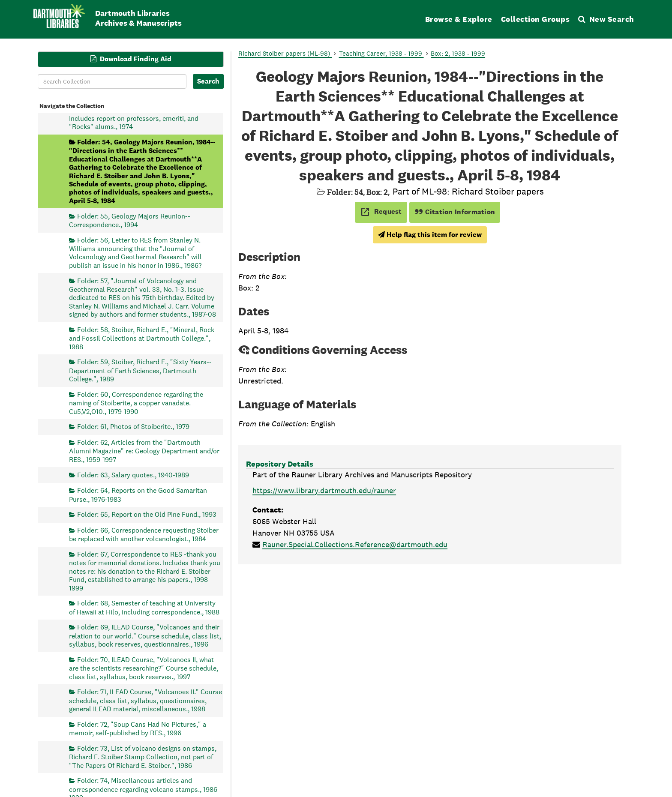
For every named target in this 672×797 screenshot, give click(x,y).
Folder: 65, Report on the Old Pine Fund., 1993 (147, 514)
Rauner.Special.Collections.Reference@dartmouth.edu (355, 544)
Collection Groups (535, 19)
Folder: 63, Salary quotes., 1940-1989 (133, 475)
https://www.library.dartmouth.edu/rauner (324, 490)
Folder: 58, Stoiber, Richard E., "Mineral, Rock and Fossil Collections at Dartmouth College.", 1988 (142, 338)
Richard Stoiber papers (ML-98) (285, 53)
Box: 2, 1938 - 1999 (458, 53)
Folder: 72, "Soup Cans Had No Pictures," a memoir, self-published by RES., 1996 (138, 728)
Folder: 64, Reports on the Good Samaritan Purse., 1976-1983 (138, 495)
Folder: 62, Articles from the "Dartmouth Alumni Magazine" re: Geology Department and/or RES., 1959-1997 (144, 451)
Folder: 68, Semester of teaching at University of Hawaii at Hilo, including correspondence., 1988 (144, 607)
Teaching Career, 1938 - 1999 (381, 53)
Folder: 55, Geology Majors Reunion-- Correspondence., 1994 (130, 220)
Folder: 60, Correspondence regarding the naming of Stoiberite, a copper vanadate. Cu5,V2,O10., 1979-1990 (136, 403)
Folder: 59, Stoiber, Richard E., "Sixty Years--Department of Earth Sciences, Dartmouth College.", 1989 (140, 370)
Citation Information (455, 212)
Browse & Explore (459, 19)
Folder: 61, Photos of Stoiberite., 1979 (133, 427)
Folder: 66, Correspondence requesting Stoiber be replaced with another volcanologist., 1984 (144, 534)
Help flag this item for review (430, 235)
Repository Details (280, 464)
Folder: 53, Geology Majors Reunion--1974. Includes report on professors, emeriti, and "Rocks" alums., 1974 (137, 118)
